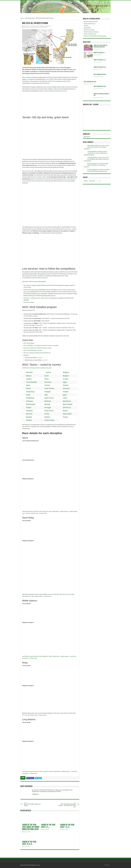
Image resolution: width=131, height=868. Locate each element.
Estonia (45, 385)
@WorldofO (86, 134)
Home (22, 18)
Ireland (64, 392)
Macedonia (65, 401)
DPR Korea (65, 407)
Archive (86, 181)
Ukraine (27, 420)
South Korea (47, 398)
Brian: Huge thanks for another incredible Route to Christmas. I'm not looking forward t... (96, 165)
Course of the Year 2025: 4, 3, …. (48, 826)
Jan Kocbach (26, 26)
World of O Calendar (89, 30)
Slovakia (27, 417)
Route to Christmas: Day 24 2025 (100, 75)
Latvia (63, 398)
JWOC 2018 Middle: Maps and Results (33, 804)
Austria (46, 372)
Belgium (64, 372)
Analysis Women (64, 511)
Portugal (46, 407)
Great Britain (48, 388)
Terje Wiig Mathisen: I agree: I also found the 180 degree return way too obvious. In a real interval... (96, 159)
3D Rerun (86, 26)
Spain (26, 385)
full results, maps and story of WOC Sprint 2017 (36, 511)
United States (48, 420)
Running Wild (87, 28)
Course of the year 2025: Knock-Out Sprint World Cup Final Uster (31, 827)
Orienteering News (30, 18)
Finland (64, 385)
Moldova (46, 401)
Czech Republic (30, 382)
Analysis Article (39, 596)
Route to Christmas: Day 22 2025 (100, 87)
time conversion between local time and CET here (54, 91)
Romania (28, 411)
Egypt (63, 382)
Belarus (27, 376)
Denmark (46, 382)
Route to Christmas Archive (91, 22)
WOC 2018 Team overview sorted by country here (39, 368)
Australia (28, 372)
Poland (27, 407)
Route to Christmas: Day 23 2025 (90, 82)
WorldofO (29, 278)
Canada (27, 379)
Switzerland (65, 414)
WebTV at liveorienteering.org (31, 290)
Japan (63, 395)
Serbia (45, 414)
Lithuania (28, 401)
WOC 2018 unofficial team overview (33, 350)
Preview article (43, 513)
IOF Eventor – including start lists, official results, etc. (37, 298)
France (27, 388)
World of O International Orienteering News (95, 36)
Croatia (64, 379)
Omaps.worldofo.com (90, 24)
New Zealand (66, 404)
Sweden (46, 417)
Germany (65, 388)
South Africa (47, 411)
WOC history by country (45, 348)
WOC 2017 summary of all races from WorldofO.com (37, 353)
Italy (44, 395)
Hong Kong (29, 392)
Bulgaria (64, 376)
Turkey (64, 417)
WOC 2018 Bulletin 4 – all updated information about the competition (41, 346)
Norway (46, 404)
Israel (26, 395)
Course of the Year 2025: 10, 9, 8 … (29, 843)
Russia (63, 411)
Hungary (46, 392)
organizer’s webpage (31, 285)
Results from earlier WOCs (30, 348)
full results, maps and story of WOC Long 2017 (36, 771)
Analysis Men (55, 511)
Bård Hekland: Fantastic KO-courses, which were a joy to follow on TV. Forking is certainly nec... (96, 147)
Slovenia (27, 414)
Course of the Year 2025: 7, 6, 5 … (67, 826)
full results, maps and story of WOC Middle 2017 (37, 656)
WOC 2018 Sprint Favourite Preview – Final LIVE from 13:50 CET (67, 805)
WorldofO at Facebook (42, 278)
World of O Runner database (91, 32)
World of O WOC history (90, 34)
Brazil (45, 376)
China (45, 379)
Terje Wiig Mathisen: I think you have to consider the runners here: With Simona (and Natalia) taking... (96, 153)
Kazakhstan (28, 398)
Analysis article (34, 715)
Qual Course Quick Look (32, 513)
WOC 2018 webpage (29, 343)
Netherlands (29, 404)
